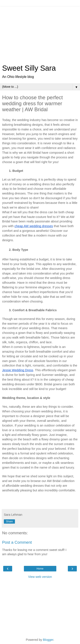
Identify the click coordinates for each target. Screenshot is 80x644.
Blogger (48, 640)
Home (40, 569)
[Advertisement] (40, 33)
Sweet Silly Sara (29, 68)
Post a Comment (17, 542)
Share (9, 521)
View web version (40, 577)
